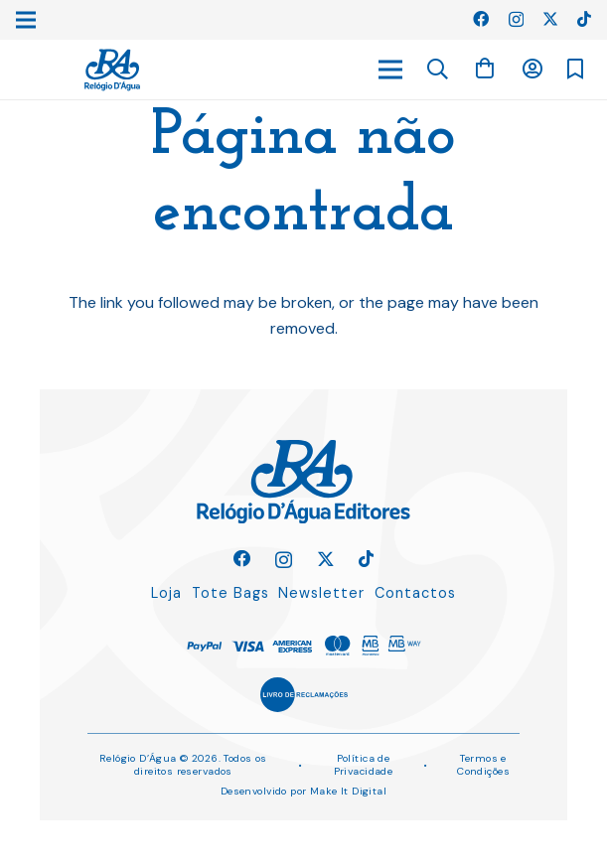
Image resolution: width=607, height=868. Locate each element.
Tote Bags (230, 593)
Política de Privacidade (364, 765)
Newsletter (321, 593)
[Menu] (390, 70)
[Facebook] (481, 19)
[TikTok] (584, 19)
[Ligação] (112, 70)
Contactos (415, 593)
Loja (166, 593)
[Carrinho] (485, 69)
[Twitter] (550, 19)
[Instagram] (516, 20)
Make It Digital (348, 791)
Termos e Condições (483, 765)
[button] (438, 70)
